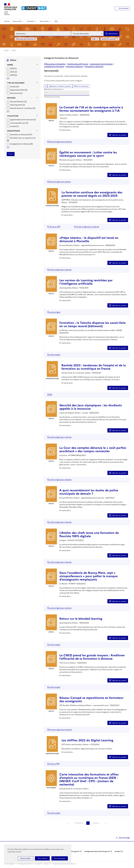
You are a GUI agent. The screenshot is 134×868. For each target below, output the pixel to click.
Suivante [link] (96, 823)
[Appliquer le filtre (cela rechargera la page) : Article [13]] (14, 87)
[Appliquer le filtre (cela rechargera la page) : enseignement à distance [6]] (21, 144)
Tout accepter (60, 858)
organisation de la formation (101, 64)
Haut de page (124, 837)
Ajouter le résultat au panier (61, 86)
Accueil (7, 21)
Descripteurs (13, 131)
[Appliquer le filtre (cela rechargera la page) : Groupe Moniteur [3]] (18, 101)
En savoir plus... (65, 130)
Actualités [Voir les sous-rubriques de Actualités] (30, 21)
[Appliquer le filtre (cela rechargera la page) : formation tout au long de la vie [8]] (21, 139)
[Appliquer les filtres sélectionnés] (11, 154)
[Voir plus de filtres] (8, 78)
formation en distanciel (94, 66)
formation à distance (74, 66)
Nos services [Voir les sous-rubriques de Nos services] (44, 21)
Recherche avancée (109, 39)
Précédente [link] (79, 823)
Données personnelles (24, 864)
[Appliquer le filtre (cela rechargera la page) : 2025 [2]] (14, 72)
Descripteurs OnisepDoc (56, 64)
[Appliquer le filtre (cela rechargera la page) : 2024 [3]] (13, 75)
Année (10, 65)
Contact (47, 864)
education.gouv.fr (73, 851)
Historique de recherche (25, 39)
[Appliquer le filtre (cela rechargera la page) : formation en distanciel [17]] (21, 134)
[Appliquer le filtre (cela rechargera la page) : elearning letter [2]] (17, 105)
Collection (13, 116)
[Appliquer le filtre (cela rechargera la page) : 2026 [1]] (13, 68)
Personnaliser (26, 858)
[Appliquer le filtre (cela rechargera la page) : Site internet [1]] (16, 93)
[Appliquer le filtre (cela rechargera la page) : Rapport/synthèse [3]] (19, 90)
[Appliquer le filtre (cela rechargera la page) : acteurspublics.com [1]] (19, 123)
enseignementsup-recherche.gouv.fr (97, 851)
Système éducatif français (78, 64)
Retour (14, 50)
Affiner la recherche (81, 86)
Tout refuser (42, 858)
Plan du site (38, 864)
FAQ (56, 21)
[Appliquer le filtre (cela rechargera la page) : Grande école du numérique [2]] (23, 108)
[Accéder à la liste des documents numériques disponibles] (60, 142)
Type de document (16, 83)
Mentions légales (9, 864)
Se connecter (124, 8)
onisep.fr (118, 851)
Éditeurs (11, 98)
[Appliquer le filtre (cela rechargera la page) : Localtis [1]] (14, 126)
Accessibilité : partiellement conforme (64, 864)
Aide (94, 39)
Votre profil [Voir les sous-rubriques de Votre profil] (17, 21)
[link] (68, 823)
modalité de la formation (54, 66)
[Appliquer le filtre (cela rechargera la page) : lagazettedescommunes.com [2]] (23, 120)
